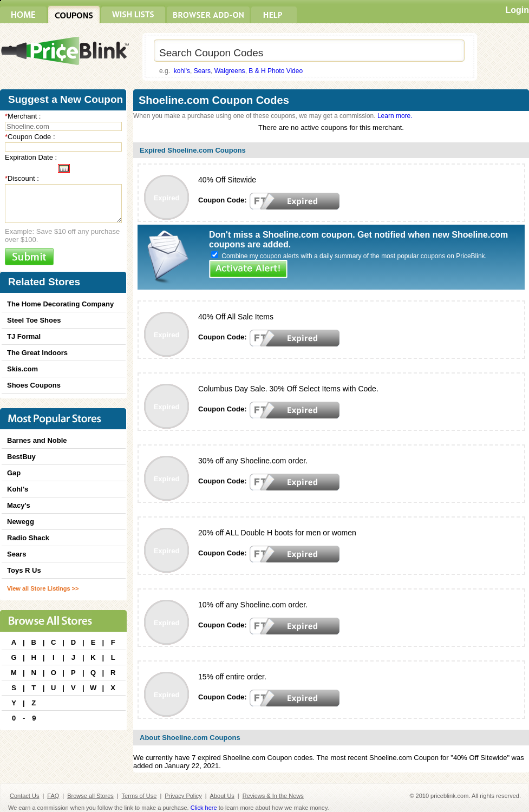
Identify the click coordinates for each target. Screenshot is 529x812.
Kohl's (18, 489)
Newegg (21, 522)
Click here (204, 808)
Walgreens (230, 71)
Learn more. (395, 116)
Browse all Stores (90, 796)
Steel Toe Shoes (34, 320)
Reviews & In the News (273, 796)
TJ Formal (24, 336)
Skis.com (22, 369)
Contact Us (24, 796)
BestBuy (21, 457)
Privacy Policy (183, 796)
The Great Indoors (37, 353)
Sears (202, 71)
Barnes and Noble (37, 440)
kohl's (182, 71)
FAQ (53, 796)
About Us (222, 796)
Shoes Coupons (34, 385)
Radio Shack (28, 538)
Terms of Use (139, 796)
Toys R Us (24, 570)
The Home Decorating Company (60, 304)
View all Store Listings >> (43, 588)
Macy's (19, 505)
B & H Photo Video (276, 71)
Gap (14, 473)
